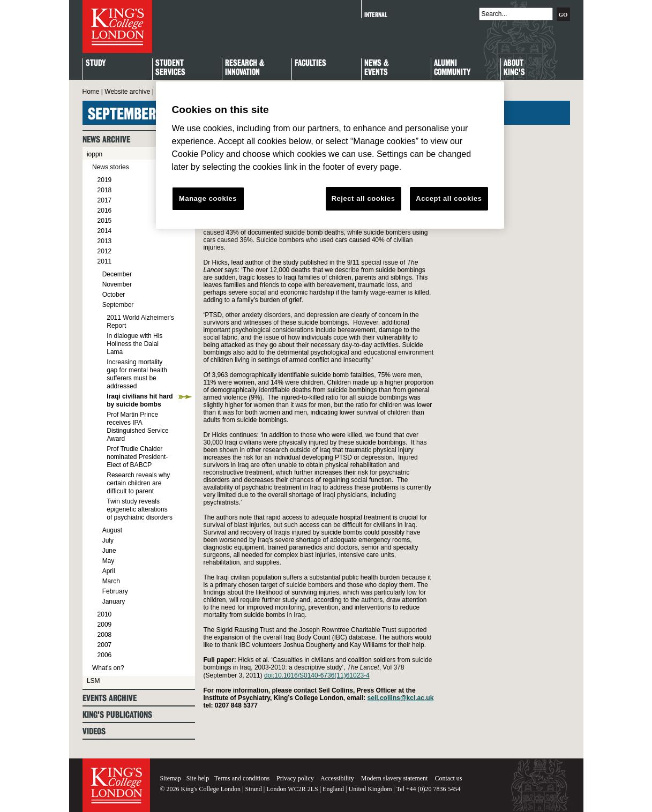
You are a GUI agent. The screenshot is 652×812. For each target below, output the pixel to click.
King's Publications (117, 715)
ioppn (95, 154)
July (108, 540)
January (114, 602)
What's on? (108, 668)
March (111, 581)
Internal (376, 15)
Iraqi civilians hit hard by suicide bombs (140, 400)
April (109, 571)
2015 (105, 221)
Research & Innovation (245, 68)
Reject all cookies (364, 198)
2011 (105, 261)
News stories (111, 167)
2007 (105, 645)
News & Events (377, 68)
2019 (105, 180)
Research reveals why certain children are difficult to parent (138, 483)
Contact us (448, 778)
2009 (105, 625)
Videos (94, 731)
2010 (105, 614)
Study (96, 63)
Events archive (110, 698)
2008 (105, 635)
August (112, 530)
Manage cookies (208, 198)
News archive (106, 140)
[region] (330, 155)
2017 (105, 200)
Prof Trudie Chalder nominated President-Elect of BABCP (137, 457)
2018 (105, 190)
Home (91, 92)
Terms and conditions (242, 778)
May (108, 561)
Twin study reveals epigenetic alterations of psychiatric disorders (140, 509)
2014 (105, 231)
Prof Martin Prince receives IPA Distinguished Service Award (137, 427)
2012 (105, 251)
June (109, 551)
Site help (198, 778)
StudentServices (170, 68)
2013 (105, 241)
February (115, 591)
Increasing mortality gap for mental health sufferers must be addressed (137, 374)
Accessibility (337, 778)
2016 (105, 210)
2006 (105, 655)
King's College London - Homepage (117, 27)
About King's (514, 68)
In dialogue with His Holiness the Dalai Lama (134, 344)
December (117, 274)
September (118, 305)
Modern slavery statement (395, 778)
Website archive (127, 92)
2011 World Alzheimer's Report (140, 322)
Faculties (310, 63)
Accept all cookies (449, 198)
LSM (93, 681)
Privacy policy (295, 778)
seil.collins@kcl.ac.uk (401, 698)
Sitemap (171, 778)
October (114, 295)
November (117, 284)
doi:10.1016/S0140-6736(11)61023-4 (317, 675)
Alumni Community (452, 68)
